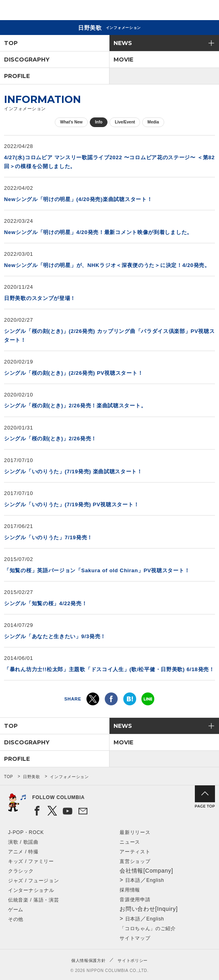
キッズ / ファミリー (31, 861)
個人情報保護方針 (89, 960)
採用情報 (130, 890)
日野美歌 (32, 777)
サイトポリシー (133, 960)
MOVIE (123, 60)
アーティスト (135, 852)
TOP (11, 43)
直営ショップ (135, 861)
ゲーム (16, 910)
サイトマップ (135, 938)
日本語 (133, 880)
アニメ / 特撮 (23, 852)
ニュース (130, 842)
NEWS (123, 43)
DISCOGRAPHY (27, 60)
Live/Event (125, 122)
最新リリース (135, 832)
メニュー (206, 11)
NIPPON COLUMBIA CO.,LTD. (44, 10)
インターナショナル (31, 890)
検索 (185, 11)
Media (153, 122)
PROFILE (17, 76)
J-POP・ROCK (26, 832)
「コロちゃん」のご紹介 (148, 929)
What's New (71, 122)
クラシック (21, 871)
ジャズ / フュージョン (33, 881)
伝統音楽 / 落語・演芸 (33, 900)
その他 (16, 919)
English (155, 880)
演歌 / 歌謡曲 (23, 842)
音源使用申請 (135, 900)
